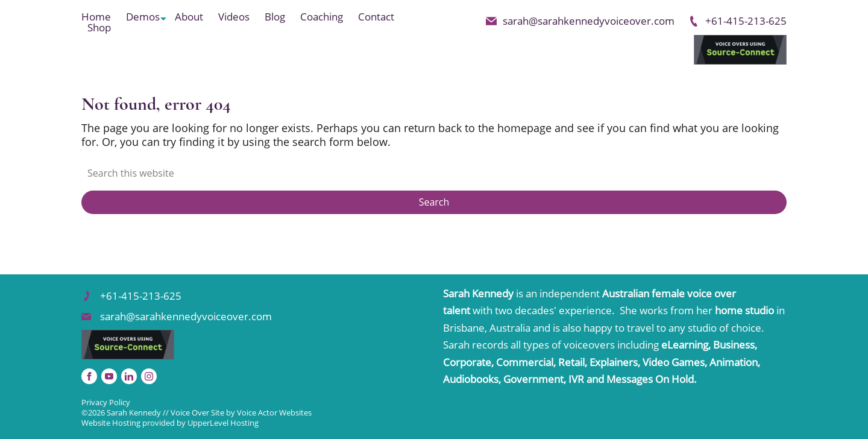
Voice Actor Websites (274, 412)
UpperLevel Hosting (223, 423)
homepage (524, 128)
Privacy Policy (106, 402)
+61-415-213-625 (737, 21)
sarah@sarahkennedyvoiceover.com (580, 21)
